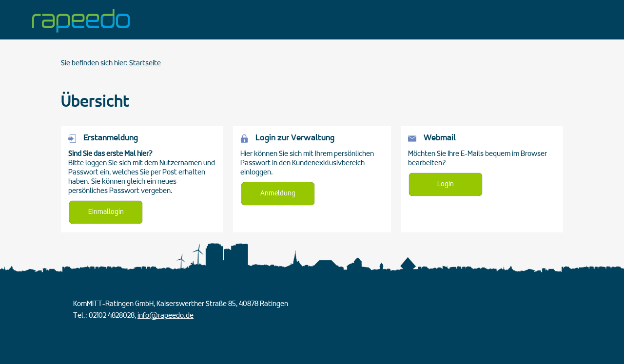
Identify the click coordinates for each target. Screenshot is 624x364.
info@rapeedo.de (166, 316)
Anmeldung (278, 194)
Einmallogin (106, 212)
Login (446, 184)
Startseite (145, 63)
